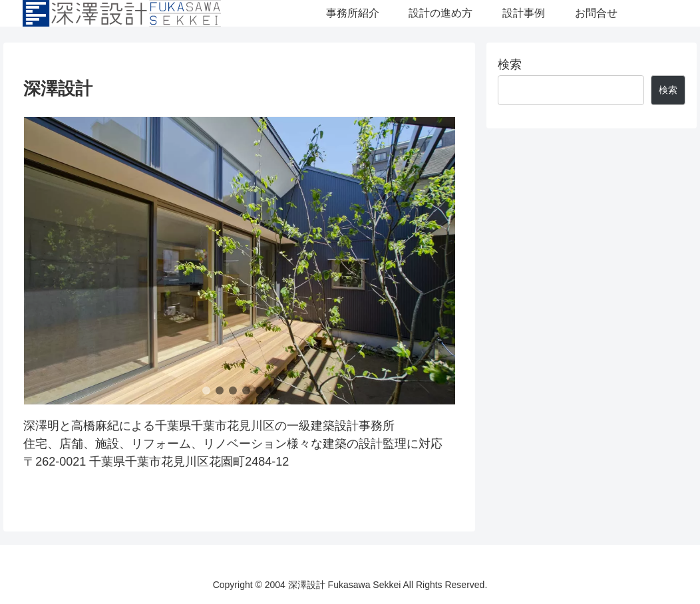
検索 (510, 65)
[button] (206, 390)
